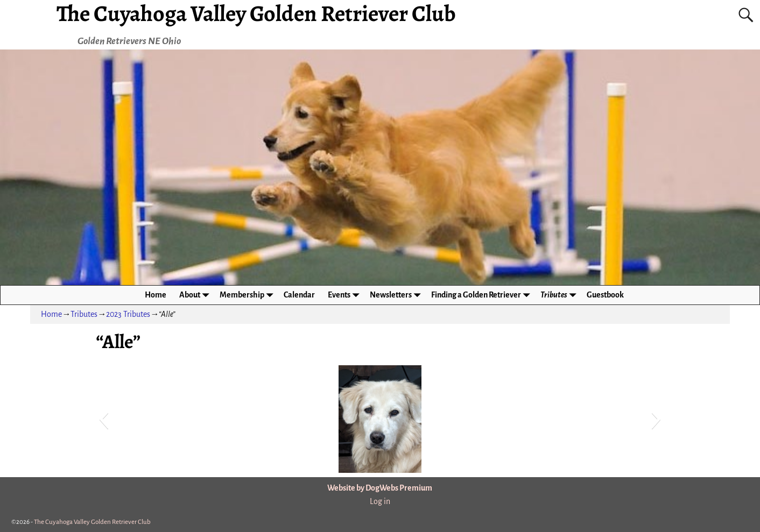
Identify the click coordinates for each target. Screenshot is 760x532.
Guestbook (605, 295)
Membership (248, 295)
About (196, 295)
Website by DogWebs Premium (380, 488)
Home (156, 295)
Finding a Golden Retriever (483, 295)
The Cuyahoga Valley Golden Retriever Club (92, 522)
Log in (380, 501)
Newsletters (397, 295)
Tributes (560, 295)
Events (346, 295)
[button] (104, 419)
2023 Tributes (128, 314)
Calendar (299, 295)
